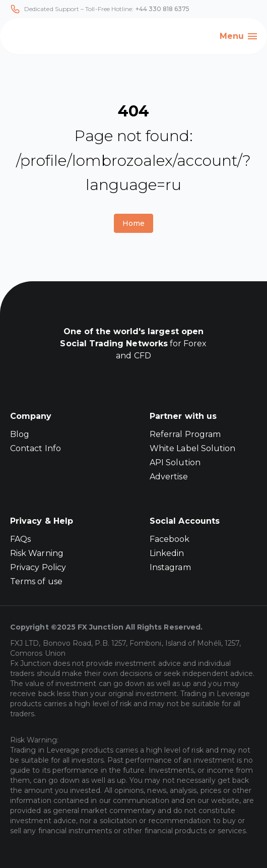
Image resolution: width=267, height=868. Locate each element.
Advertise (169, 477)
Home (133, 223)
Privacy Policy (38, 567)
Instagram (170, 567)
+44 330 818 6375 (163, 9)
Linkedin (167, 553)
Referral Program (185, 434)
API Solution (175, 462)
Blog (20, 434)
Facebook (170, 539)
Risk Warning (37, 553)
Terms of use (36, 581)
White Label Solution (192, 448)
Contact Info (36, 448)
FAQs (20, 539)
